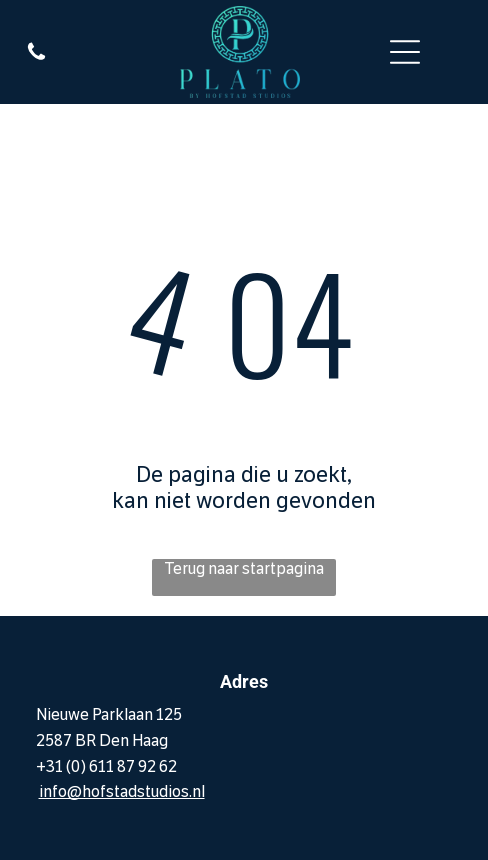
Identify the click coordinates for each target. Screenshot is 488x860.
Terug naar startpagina (244, 568)
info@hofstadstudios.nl (122, 791)
